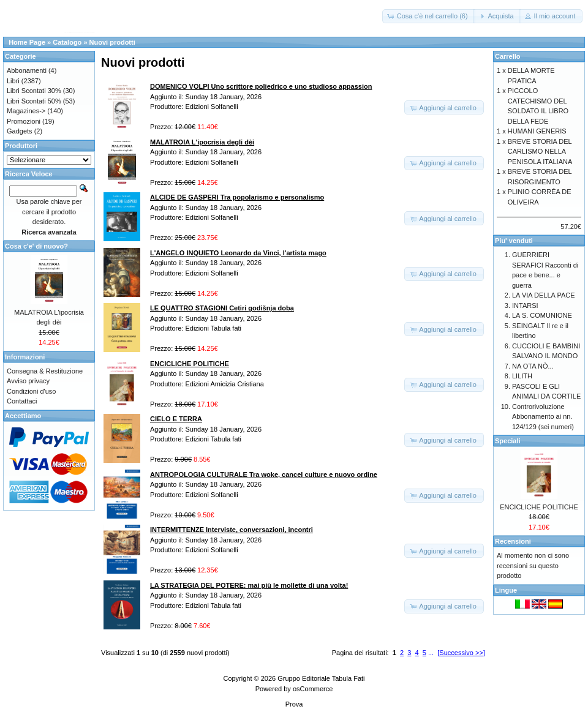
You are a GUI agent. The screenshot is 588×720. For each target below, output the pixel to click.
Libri (13, 81)
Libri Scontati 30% (34, 91)
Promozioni (24, 121)
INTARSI (525, 306)
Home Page (27, 42)
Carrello (508, 56)
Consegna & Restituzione (45, 371)
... (431, 653)
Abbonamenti (27, 70)
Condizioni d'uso (31, 391)
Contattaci (22, 401)
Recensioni (513, 541)
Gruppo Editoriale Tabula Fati (321, 678)
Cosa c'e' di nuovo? (36, 246)
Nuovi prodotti (112, 42)
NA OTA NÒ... (533, 366)
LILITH (522, 376)
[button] (429, 16)
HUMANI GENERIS (537, 131)
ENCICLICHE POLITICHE (539, 507)
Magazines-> (26, 111)
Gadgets (20, 131)
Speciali (508, 441)
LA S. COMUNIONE (542, 315)
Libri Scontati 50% (34, 101)
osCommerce (313, 689)
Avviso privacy (28, 381)
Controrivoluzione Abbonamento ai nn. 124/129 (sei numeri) (543, 417)
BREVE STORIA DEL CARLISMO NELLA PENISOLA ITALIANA (540, 152)
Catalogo (67, 42)
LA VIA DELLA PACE (544, 295)
